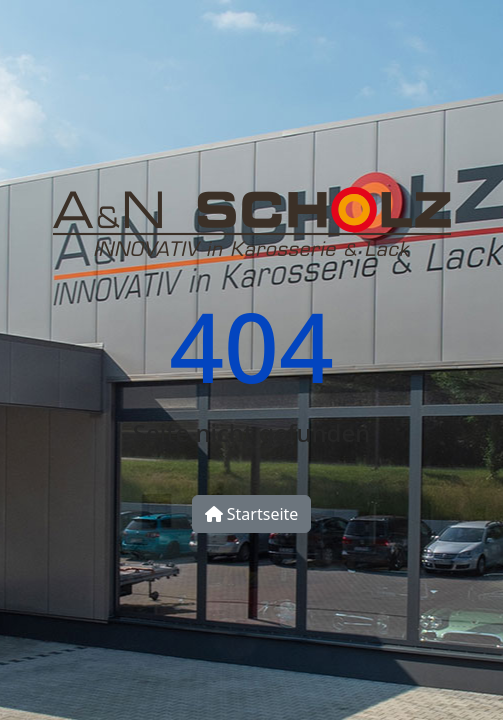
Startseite (252, 514)
